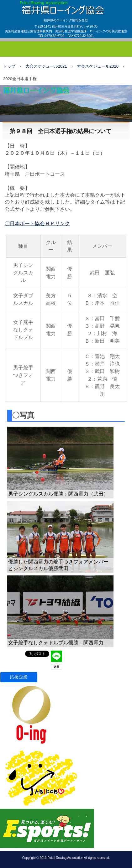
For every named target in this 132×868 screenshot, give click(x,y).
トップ (9, 66)
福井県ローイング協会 (66, 6)
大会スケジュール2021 (46, 66)
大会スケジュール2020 (98, 66)
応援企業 (19, 677)
